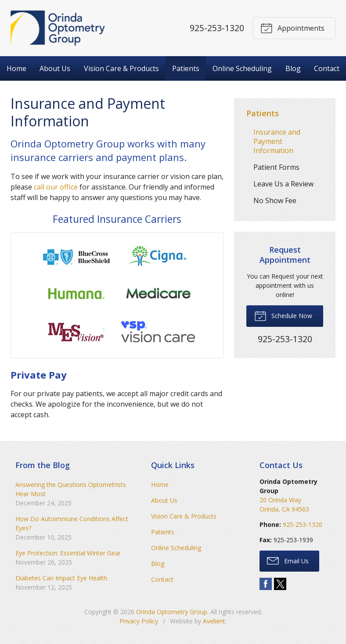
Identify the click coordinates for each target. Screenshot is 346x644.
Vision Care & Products (121, 68)
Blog (293, 68)
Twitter (280, 584)
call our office (56, 187)
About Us (55, 68)
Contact (327, 68)
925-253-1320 (217, 28)
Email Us (288, 560)
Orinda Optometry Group (172, 612)
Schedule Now (283, 315)
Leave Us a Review (283, 184)
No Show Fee (275, 200)
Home (16, 68)
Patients (186, 68)
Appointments (292, 28)
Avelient (214, 621)
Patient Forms (276, 167)
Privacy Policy (139, 621)
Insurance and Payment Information (277, 141)
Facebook (266, 584)
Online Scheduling (242, 68)
